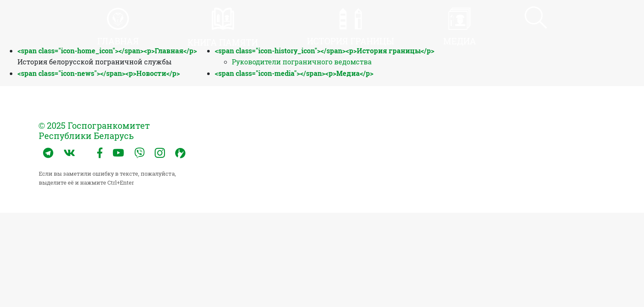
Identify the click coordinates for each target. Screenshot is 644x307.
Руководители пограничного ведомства (302, 62)
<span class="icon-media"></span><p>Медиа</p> (294, 73)
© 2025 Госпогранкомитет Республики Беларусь (95, 130)
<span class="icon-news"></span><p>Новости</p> (99, 73)
